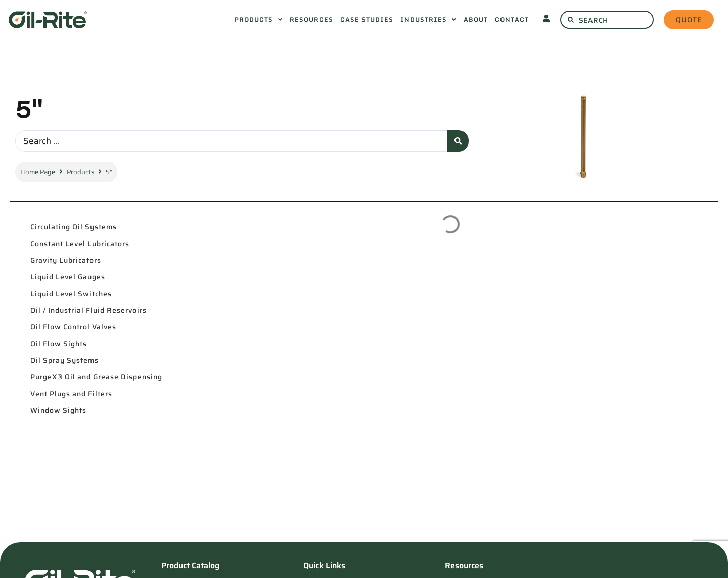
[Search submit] (458, 141)
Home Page (38, 172)
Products (80, 172)
